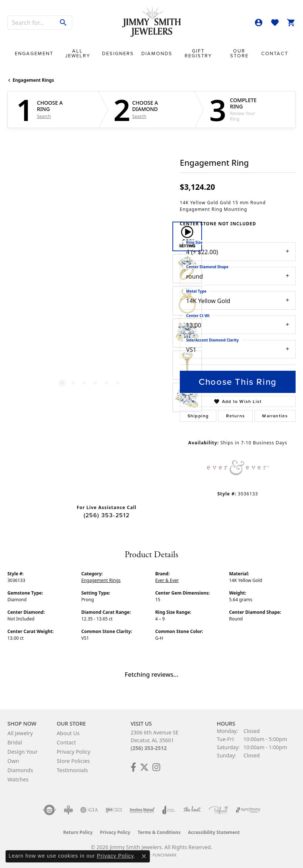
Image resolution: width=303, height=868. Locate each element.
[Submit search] (63, 23)
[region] (90, 317)
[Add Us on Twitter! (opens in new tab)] (144, 767)
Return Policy (78, 832)
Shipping (198, 416)
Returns (235, 416)
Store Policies (73, 761)
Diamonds (157, 53)
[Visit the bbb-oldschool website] (68, 810)
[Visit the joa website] (169, 810)
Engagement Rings (33, 80)
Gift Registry (198, 53)
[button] (259, 23)
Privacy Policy (73, 752)
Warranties (275, 416)
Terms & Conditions (159, 832)
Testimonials (72, 770)
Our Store (239, 53)
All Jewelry (78, 53)
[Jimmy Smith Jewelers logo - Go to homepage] (152, 22)
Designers (118, 53)
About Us (68, 733)
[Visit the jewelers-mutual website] (142, 810)
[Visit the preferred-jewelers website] (219, 810)
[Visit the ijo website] (114, 810)
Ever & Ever (167, 580)
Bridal (15, 742)
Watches (18, 779)
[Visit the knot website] (192, 810)
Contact (275, 53)
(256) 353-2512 (107, 515)
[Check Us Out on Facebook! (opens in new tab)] (133, 767)
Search (44, 117)
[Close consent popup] (144, 856)
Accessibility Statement (214, 832)
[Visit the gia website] (89, 810)
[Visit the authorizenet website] (49, 810)
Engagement (34, 53)
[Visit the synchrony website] (248, 810)
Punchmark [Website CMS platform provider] (164, 855)
